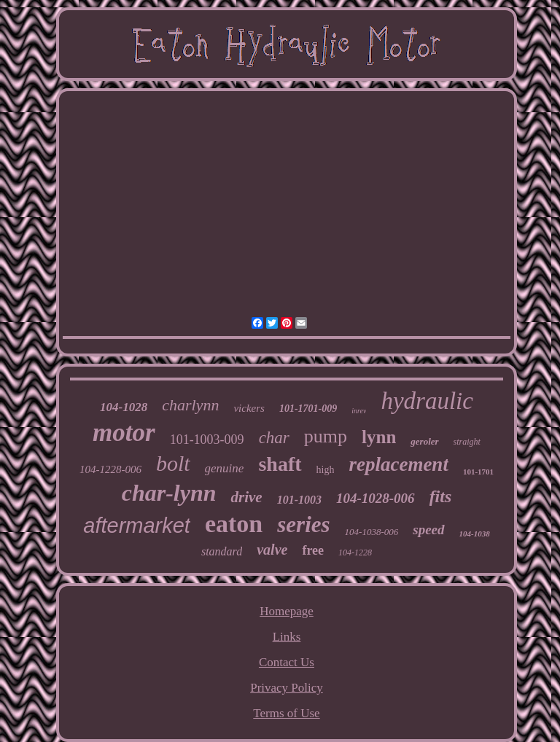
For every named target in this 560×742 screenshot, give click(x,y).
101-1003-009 (207, 440)
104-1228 (355, 552)
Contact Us (287, 662)
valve (272, 550)
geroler (424, 441)
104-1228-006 (110, 469)
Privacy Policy (287, 688)
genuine (225, 468)
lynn (379, 437)
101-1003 (299, 500)
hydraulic (427, 401)
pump (326, 436)
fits (441, 496)
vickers (249, 408)
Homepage (287, 611)
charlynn (190, 405)
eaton (234, 524)
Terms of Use (286, 713)
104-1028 (124, 407)
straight (467, 442)
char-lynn (169, 493)
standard (222, 551)
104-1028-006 (376, 498)
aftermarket (137, 526)
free (313, 550)
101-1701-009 (308, 409)
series (303, 524)
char (274, 438)
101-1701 (478, 472)
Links (287, 637)
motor (124, 433)
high (326, 470)
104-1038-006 (372, 532)
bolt (173, 463)
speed (428, 530)
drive (246, 497)
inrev (359, 411)
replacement (398, 464)
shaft (280, 464)
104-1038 (475, 534)
